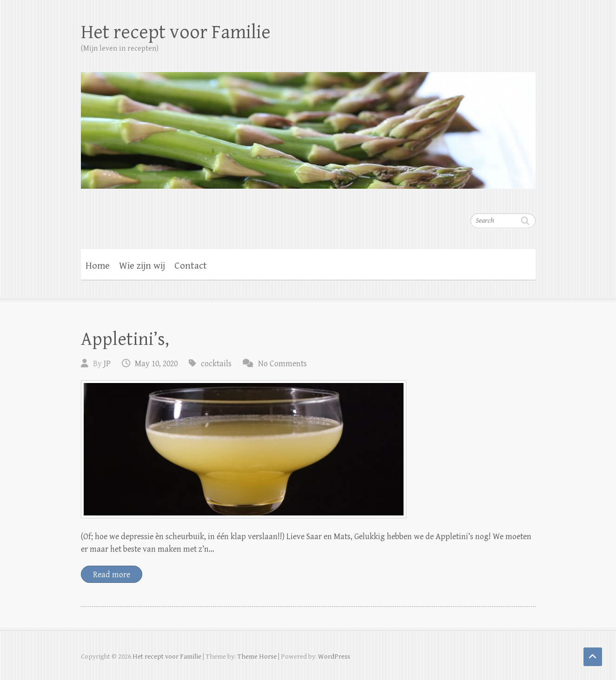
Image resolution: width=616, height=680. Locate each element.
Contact (191, 266)
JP (107, 364)
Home (98, 266)
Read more (112, 575)
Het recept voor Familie (176, 32)
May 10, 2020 (156, 364)
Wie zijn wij (142, 266)
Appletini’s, (125, 339)
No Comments (282, 364)
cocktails (216, 364)
